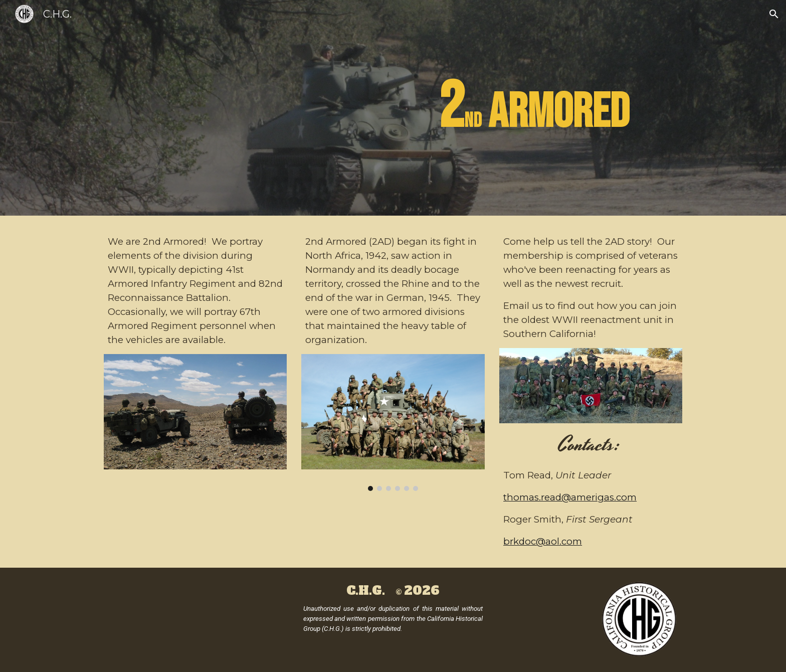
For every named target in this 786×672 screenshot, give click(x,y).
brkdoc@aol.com (543, 541)
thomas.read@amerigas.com (570, 497)
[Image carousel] (393, 423)
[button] (774, 14)
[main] (443, 108)
